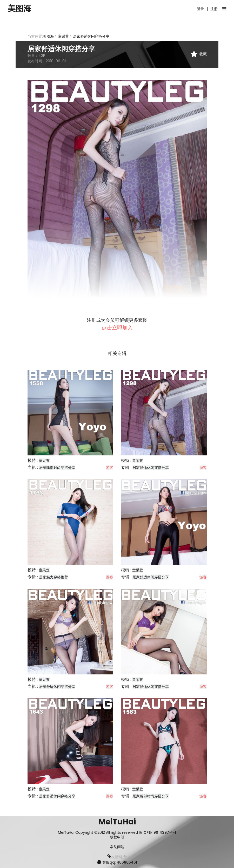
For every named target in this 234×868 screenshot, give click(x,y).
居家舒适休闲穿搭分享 (151, 468)
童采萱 (63, 36)
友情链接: (117, 857)
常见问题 (117, 847)
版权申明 (117, 837)
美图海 (19, 9)
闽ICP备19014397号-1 (158, 832)
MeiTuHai (117, 822)
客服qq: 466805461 (117, 862)
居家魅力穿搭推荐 (54, 577)
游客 (110, 468)
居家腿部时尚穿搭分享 (57, 468)
